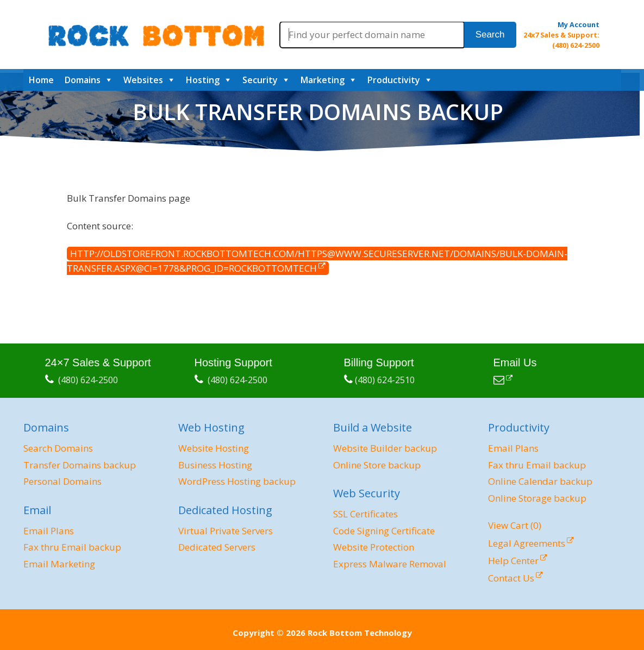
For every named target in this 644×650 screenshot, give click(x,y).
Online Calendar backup (540, 481)
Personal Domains (62, 481)
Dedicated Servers (217, 547)
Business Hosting (215, 465)
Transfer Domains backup (80, 465)
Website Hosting (214, 448)
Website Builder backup (385, 448)
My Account (579, 24)
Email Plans (49, 531)
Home (41, 80)
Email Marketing (59, 564)
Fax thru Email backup (72, 547)
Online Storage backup (537, 498)
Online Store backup (377, 465)
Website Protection (374, 547)
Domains (83, 80)
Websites (143, 80)
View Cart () (515, 525)
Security (260, 80)
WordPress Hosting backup (237, 481)
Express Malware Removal (390, 564)
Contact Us (511, 578)
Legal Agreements (527, 543)
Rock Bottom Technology (360, 633)
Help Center (513, 561)
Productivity (394, 80)
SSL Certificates (365, 514)
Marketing (323, 80)
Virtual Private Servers (226, 531)
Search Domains (58, 448)
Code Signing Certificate (384, 531)
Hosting (203, 80)
